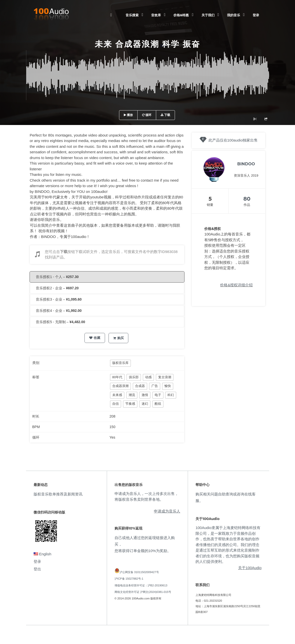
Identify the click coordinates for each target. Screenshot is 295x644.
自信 (116, 404)
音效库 (156, 15)
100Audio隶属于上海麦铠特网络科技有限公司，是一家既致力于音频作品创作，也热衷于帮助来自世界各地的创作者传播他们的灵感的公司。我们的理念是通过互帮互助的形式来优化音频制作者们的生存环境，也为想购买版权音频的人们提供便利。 (228, 545)
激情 (145, 395)
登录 (256, 15)
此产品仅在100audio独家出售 (233, 140)
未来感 (117, 395)
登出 (37, 569)
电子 (158, 395)
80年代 (117, 377)
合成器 (140, 386)
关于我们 (208, 15)
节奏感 (130, 404)
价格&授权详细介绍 (236, 285)
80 (247, 199)
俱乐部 (134, 377)
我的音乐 (234, 15)
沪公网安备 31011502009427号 (139, 572)
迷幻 (145, 404)
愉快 (168, 386)
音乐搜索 (132, 15)
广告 (155, 386)
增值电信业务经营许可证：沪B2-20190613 (141, 585)
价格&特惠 (181, 15)
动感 (148, 377)
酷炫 (158, 404)
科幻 (171, 395)
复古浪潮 (165, 377)
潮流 (132, 395)
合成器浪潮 (120, 386)
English (42, 554)
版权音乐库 (120, 363)
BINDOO (246, 164)
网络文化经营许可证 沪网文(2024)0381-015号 (143, 592)
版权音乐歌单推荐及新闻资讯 (58, 494)
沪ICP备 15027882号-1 (129, 579)
